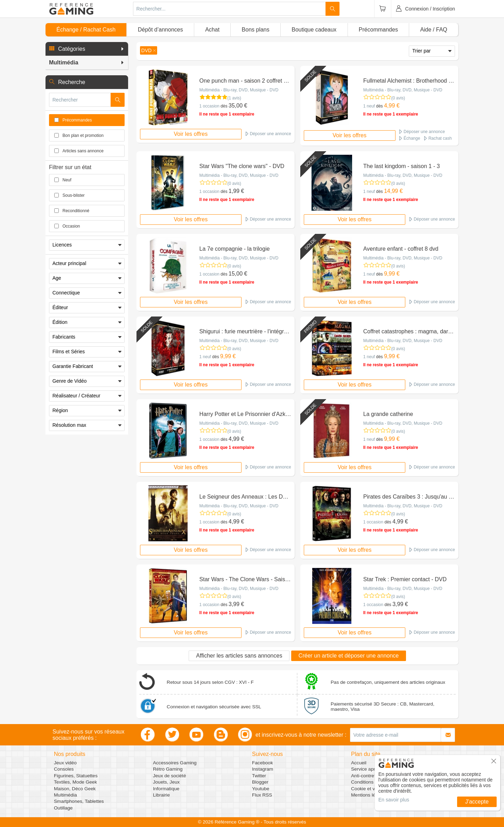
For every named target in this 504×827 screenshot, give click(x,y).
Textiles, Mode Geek (75, 782)
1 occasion (209, 106)
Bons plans (256, 30)
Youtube (261, 789)
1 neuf (369, 106)
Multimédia (65, 795)
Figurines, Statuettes (76, 776)
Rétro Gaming (168, 769)
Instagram (262, 769)
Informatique (166, 789)
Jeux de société (169, 776)
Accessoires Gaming (175, 763)
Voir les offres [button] (191, 134)
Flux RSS (262, 795)
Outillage (63, 808)
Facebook (262, 763)
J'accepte (477, 802)
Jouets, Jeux (166, 782)
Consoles (64, 769)
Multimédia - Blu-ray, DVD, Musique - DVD (239, 90)
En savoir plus (394, 800)
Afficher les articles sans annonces (239, 656)
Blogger (260, 782)
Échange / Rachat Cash (86, 30)
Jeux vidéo (65, 763)
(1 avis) (234, 98)
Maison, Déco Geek (75, 789)
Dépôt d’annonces (160, 30)
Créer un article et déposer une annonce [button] (349, 656)
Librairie (161, 795)
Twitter (259, 776)
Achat (212, 30)
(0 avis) (398, 98)
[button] (87, 49)
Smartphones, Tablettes (79, 801)
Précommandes (378, 30)
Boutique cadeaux (314, 30)
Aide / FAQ (433, 30)
